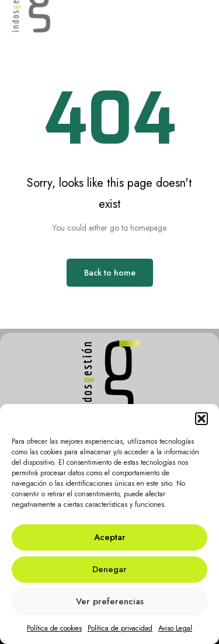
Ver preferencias (110, 601)
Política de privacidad (120, 628)
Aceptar (110, 537)
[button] (201, 419)
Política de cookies (54, 628)
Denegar (109, 569)
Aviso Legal (175, 628)
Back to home (110, 273)
